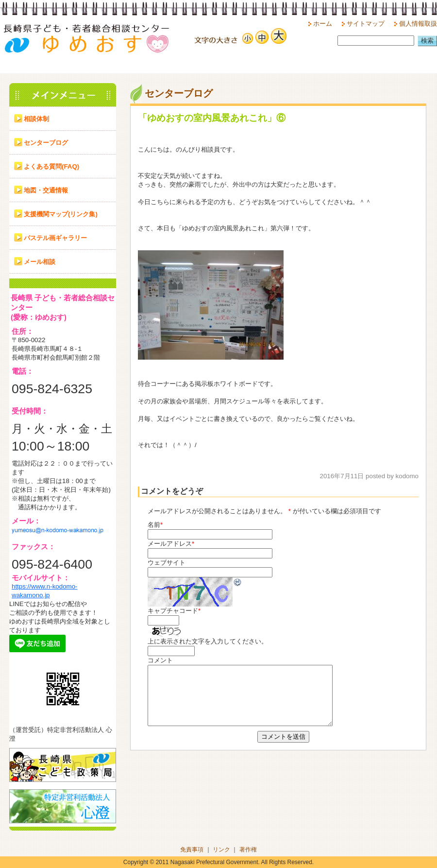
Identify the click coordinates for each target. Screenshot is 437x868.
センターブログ (46, 143)
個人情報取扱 (418, 24)
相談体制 (36, 119)
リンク (221, 850)
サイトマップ (366, 24)
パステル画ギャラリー (55, 238)
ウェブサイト (167, 563)
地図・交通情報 (46, 190)
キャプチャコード (173, 611)
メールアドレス (170, 544)
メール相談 (40, 262)
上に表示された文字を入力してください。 (208, 641)
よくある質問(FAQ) (51, 166)
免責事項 (192, 850)
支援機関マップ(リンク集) (61, 214)
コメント (160, 660)
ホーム (323, 24)
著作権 (248, 850)
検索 (427, 41)
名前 (154, 525)
